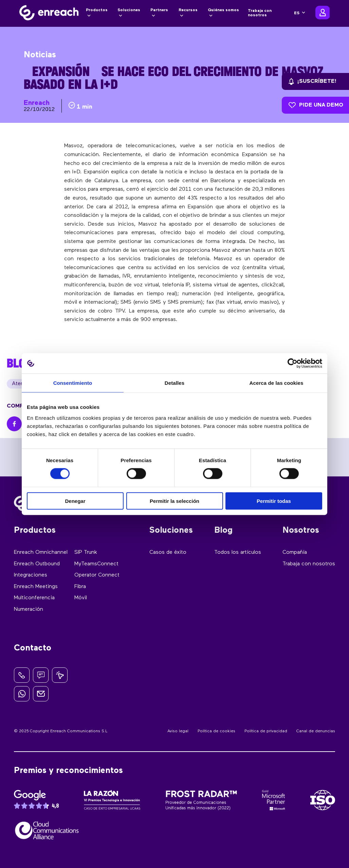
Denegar (75, 501)
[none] (300, 13)
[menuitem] (300, 13)
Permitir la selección (174, 501)
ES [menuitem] (297, 13)
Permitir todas (274, 501)
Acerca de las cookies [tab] (277, 383)
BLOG (20, 363)
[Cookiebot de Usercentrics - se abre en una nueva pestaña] (292, 363)
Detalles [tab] (174, 383)
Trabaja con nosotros (260, 13)
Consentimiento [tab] (73, 383)
